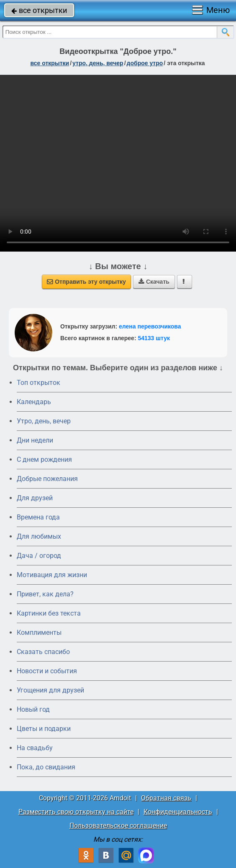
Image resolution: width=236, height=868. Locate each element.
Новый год (33, 709)
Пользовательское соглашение (118, 826)
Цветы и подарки (44, 729)
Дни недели (35, 440)
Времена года (38, 517)
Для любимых (39, 536)
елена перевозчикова (150, 326)
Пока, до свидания (46, 767)
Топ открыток (38, 383)
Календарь (34, 402)
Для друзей (35, 498)
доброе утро (145, 63)
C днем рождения (44, 459)
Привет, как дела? (45, 594)
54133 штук (154, 338)
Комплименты (39, 633)
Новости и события (47, 671)
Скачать (154, 282)
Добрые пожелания (47, 479)
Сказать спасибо (43, 652)
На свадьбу (35, 748)
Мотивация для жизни (52, 575)
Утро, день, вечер (44, 421)
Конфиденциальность (178, 812)
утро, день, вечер (98, 63)
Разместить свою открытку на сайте (76, 812)
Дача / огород (39, 556)
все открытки (39, 10)
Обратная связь (166, 798)
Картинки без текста (49, 613)
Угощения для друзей (50, 690)
